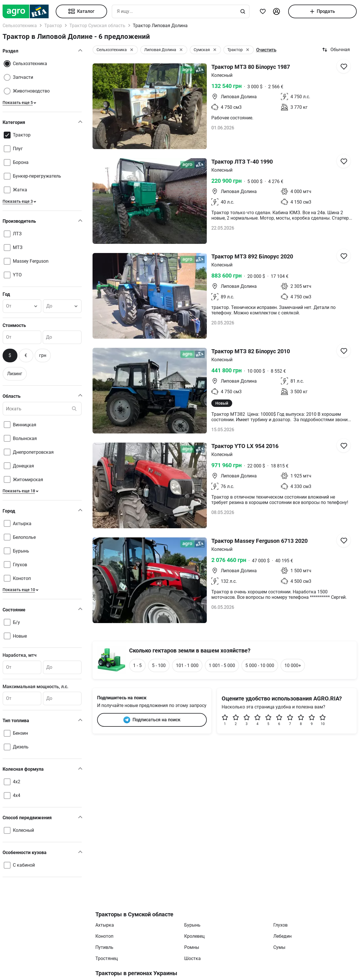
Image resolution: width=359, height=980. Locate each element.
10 (323, 720)
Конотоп (104, 936)
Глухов (280, 925)
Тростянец (107, 958)
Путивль (104, 947)
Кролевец (194, 936)
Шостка (192, 958)
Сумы (279, 947)
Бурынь (192, 925)
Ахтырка (105, 925)
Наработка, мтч (20, 655)
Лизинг (15, 374)
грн (43, 355)
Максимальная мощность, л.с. (35, 687)
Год (6, 294)
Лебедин (282, 936)
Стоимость (14, 325)
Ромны (192, 947)
